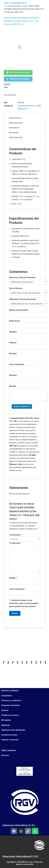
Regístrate (6, 725)
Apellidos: (13, 332)
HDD (25, 6)
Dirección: (13, 375)
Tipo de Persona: (16, 288)
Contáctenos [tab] (14, 128)
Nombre (13, 578)
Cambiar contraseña (10, 740)
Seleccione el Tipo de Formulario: (23, 277)
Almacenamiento (14, 6)
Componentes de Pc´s (27, 106)
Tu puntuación (15, 535)
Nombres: (13, 353)
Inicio (6, 3)
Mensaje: (13, 386)
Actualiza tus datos (9, 735)
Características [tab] (15, 118)
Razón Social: (15, 321)
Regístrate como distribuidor (13, 730)
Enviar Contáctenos (22, 406)
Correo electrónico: (17, 364)
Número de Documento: (19, 310)
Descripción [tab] (14, 133)
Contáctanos (7, 696)
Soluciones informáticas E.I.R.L (19, 825)
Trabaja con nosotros (10, 715)
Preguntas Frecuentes (10, 705)
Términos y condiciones (11, 700)
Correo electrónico (17, 589)
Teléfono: (13, 343)
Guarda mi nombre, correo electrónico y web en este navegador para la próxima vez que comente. (24, 603)
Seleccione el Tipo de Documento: (23, 299)
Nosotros (5, 755)
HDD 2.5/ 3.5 (23, 109)
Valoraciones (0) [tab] (16, 137)
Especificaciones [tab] (16, 123)
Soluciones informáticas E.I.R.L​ (21, 856)
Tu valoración (15, 543)
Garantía (5, 710)
